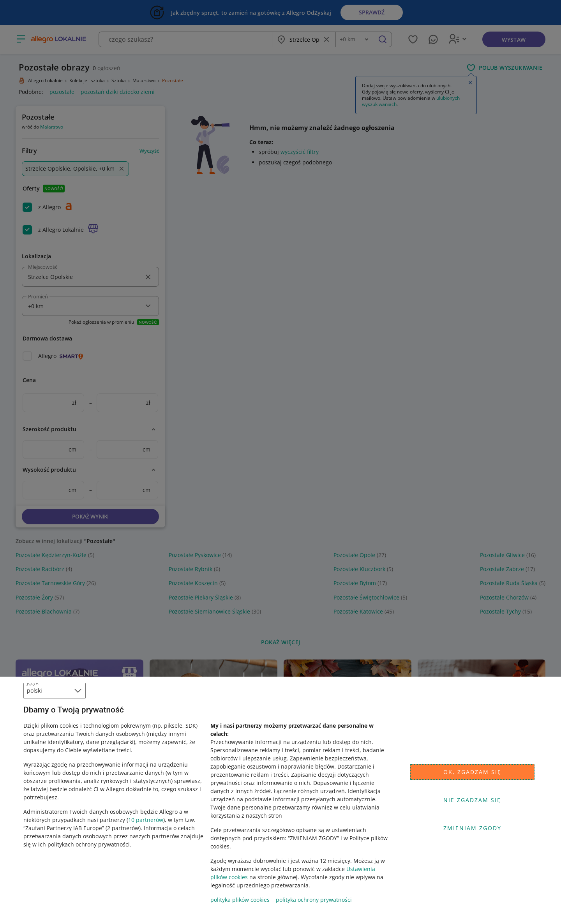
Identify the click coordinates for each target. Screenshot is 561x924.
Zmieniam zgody (472, 828)
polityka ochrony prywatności (314, 900)
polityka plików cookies (240, 900)
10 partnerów (146, 820)
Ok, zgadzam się (472, 772)
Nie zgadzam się (472, 800)
